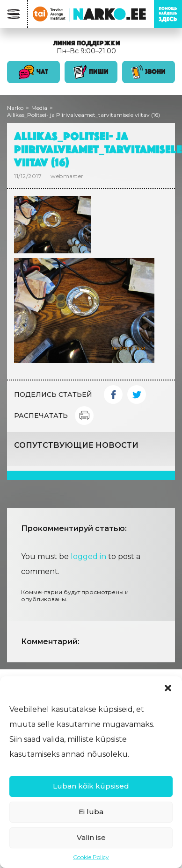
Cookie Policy (91, 857)
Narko (15, 108)
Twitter (137, 395)
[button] (168, 688)
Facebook (113, 395)
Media (39, 108)
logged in (88, 556)
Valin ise (91, 837)
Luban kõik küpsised (91, 786)
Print (84, 416)
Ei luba (91, 812)
